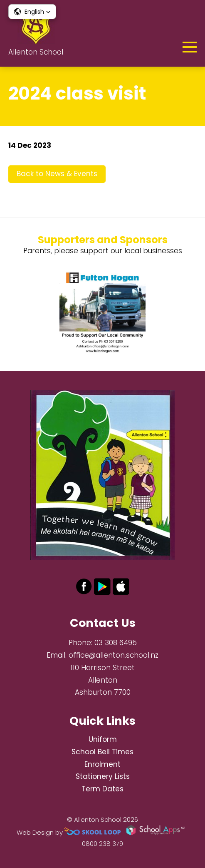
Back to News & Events (57, 174)
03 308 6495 (116, 643)
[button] (32, 12)
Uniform (103, 739)
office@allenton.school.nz (114, 655)
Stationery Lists (103, 776)
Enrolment (102, 764)
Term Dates (102, 789)
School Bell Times (102, 752)
